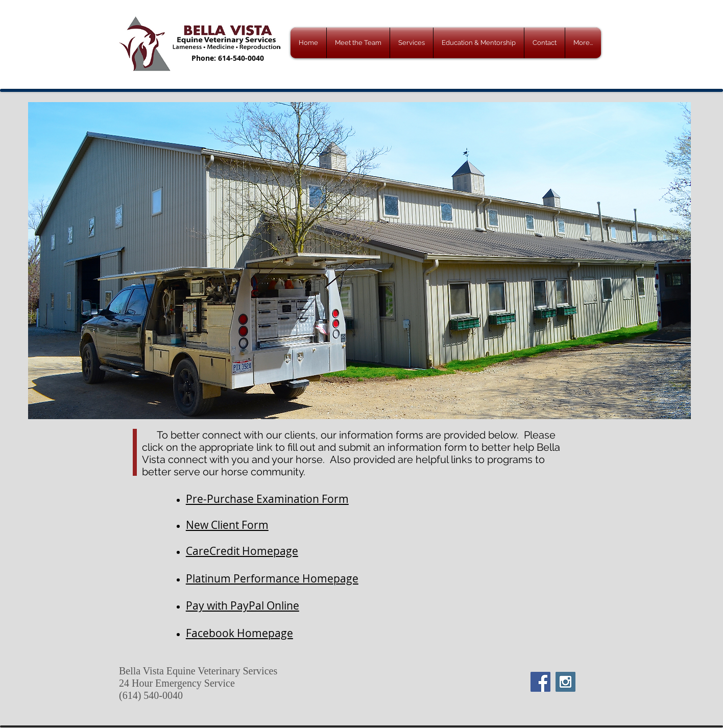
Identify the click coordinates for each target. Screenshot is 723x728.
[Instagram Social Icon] (565, 682)
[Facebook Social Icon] (540, 682)
